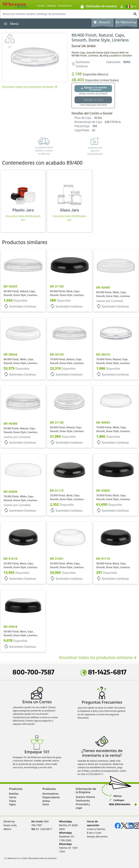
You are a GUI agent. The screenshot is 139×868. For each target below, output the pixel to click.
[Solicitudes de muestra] (98, 7)
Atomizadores (51, 794)
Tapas (12, 804)
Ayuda (41, 6)
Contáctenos (65, 6)
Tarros (13, 797)
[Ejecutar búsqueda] (135, 14)
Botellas (14, 794)
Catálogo (51, 6)
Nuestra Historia (85, 797)
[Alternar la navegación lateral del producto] (6, 24)
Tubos (13, 801)
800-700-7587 (33, 672)
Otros (46, 804)
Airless (46, 801)
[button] (132, 7)
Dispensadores (51, 797)
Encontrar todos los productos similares (30, 87)
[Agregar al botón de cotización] (93, 89)
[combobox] (67, 14)
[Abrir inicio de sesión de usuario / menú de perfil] (122, 7)
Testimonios (83, 801)
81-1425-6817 (103, 672)
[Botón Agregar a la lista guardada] (93, 100)
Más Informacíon (123, 804)
